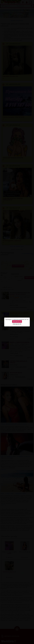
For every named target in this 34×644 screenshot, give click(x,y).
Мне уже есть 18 (17, 321)
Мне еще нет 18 (17, 324)
